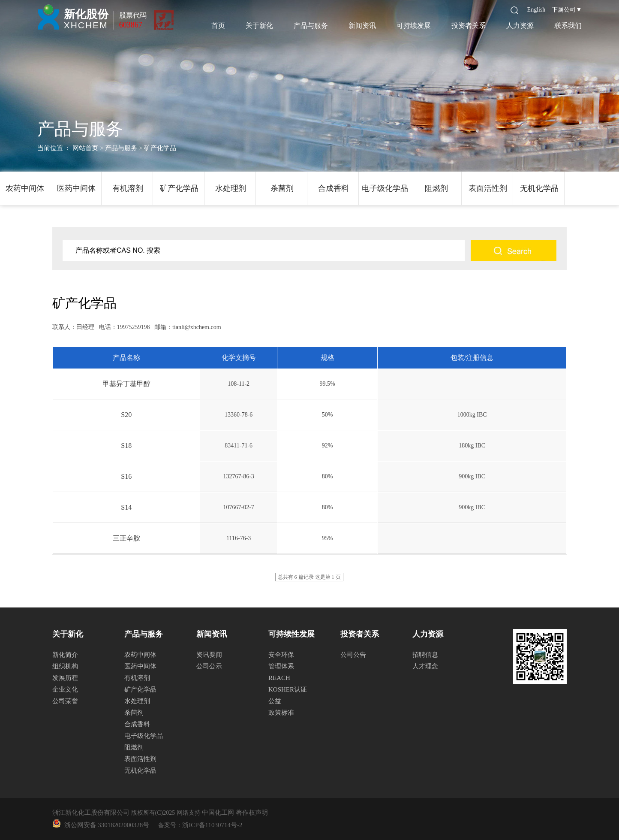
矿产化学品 (179, 188)
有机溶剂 (128, 188)
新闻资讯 (362, 26)
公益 (275, 701)
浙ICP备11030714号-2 (212, 825)
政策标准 (281, 713)
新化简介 (65, 655)
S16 (126, 476)
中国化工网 (218, 813)
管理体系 (281, 666)
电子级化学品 (385, 188)
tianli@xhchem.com (197, 327)
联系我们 (568, 26)
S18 (126, 446)
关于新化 (259, 26)
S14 (126, 507)
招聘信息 (425, 655)
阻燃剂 (436, 188)
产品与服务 (311, 26)
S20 (126, 415)
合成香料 (334, 188)
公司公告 (353, 655)
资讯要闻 (209, 655)
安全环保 (281, 655)
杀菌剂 (282, 188)
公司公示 (209, 666)
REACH (279, 678)
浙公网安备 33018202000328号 (105, 825)
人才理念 (425, 666)
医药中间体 (76, 188)
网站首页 (85, 148)
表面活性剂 (488, 188)
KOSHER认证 (288, 689)
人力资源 (520, 26)
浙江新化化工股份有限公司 (91, 813)
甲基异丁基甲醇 (126, 384)
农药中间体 (25, 188)
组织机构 (65, 666)
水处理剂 (231, 188)
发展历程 (65, 678)
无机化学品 (539, 188)
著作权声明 (252, 813)
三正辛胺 (126, 538)
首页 (218, 26)
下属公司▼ (567, 10)
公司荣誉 (65, 701)
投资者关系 (469, 26)
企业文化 (65, 689)
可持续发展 (414, 26)
